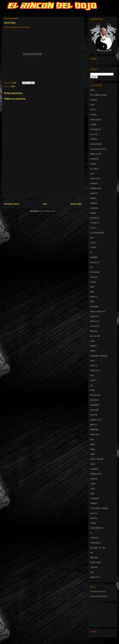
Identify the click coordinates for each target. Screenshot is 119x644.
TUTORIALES (94, 538)
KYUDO (92, 361)
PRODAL (93, 444)
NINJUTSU (93, 425)
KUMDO (92, 341)
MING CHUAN (94, 400)
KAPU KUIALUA (95, 272)
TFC (91, 533)
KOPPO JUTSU (95, 321)
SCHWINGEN (94, 469)
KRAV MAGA (94, 331)
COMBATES (94, 139)
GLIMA (92, 174)
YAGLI (92, 572)
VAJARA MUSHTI (95, 543)
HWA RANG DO (95, 218)
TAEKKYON (93, 504)
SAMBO (93, 454)
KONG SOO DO (95, 317)
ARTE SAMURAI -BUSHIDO (98, 95)
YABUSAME (94, 568)
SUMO (92, 494)
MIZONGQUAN (95, 405)
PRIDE (92, 440)
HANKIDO (93, 198)
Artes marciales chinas (98, 592)
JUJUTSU (93, 243)
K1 (91, 253)
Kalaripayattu (95, 262)
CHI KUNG (93, 125)
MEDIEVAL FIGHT (95, 395)
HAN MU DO (94, 193)
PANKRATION (94, 430)
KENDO (92, 292)
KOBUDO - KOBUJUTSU (98, 312)
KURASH (93, 351)
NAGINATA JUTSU (96, 420)
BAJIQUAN (93, 100)
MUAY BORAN (94, 410)
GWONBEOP (94, 184)
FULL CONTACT (95, 169)
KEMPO (92, 287)
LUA (91, 385)
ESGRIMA (93, 164)
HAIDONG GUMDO (96, 189)
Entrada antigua (76, 204)
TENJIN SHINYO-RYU (97, 528)
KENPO (92, 302)
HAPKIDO (93, 213)
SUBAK (92, 489)
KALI (92, 267)
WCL (92, 553)
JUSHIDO (93, 248)
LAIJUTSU (93, 380)
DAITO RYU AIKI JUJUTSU (98, 149)
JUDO (92, 238)
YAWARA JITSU (95, 577)
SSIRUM (93, 484)
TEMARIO (93, 523)
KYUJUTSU (94, 366)
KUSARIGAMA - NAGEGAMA (99, 356)
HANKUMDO (94, 203)
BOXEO (92, 105)
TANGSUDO (94, 518)
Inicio (45, 204)
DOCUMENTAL (94, 159)
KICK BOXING (94, 307)
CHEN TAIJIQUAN (95, 120)
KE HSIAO (93, 282)
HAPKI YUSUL (94, 208)
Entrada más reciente (12, 204)
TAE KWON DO (95, 499)
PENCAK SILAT (95, 435)
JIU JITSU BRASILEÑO (97, 233)
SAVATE (93, 464)
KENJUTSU (94, 297)
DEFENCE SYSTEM (96, 154)
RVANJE (93, 449)
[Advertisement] (43, 179)
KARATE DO (94, 277)
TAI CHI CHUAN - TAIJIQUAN (99, 508)
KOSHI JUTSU (95, 326)
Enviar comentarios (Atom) (47, 211)
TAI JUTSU (94, 513)
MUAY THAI (94, 415)
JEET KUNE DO (95, 223)
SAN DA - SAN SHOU (97, 459)
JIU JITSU (93, 228)
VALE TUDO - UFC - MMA (98, 548)
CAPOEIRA (93, 115)
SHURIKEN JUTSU (96, 474)
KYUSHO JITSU (95, 371)
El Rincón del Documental (99, 596)
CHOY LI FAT (94, 134)
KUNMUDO (93, 346)
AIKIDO (13, 87)
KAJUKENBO (94, 257)
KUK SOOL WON (95, 336)
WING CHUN (94, 558)
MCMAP (92, 390)
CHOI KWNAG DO (95, 130)
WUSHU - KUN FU (96, 563)
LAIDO (92, 376)
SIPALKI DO (94, 479)
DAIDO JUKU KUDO (96, 144)
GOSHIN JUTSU (95, 179)
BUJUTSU (93, 110)
